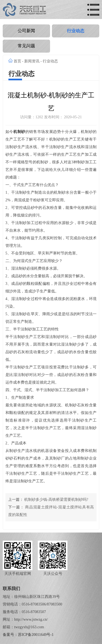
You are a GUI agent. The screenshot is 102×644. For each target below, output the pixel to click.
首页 (17, 61)
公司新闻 (26, 31)
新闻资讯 (32, 61)
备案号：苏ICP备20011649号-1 (28, 635)
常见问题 (26, 46)
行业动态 (76, 31)
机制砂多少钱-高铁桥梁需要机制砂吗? (56, 500)
